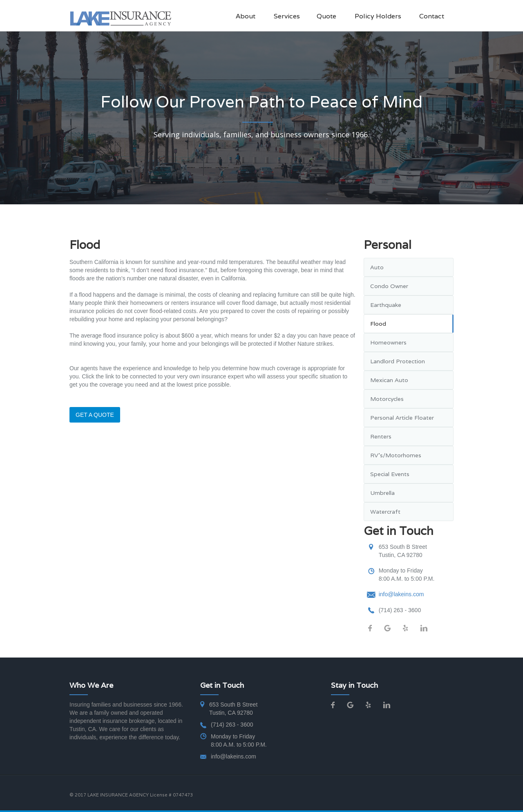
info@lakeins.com (401, 594)
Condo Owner (389, 286)
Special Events (390, 474)
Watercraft (385, 512)
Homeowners (388, 342)
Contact (432, 16)
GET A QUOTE (95, 415)
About (246, 16)
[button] (291, 16)
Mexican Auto (389, 380)
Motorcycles (387, 399)
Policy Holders (378, 16)
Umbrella (382, 493)
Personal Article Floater (402, 418)
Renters (381, 436)
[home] (121, 18)
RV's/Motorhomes (396, 455)
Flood (378, 324)
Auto (377, 267)
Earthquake (386, 305)
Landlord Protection (398, 361)
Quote (326, 16)
